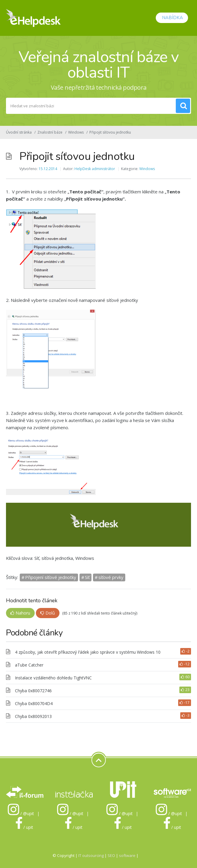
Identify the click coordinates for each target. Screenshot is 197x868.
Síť (87, 577)
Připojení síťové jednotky (51, 577)
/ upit (25, 827)
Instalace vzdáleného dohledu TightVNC (53, 678)
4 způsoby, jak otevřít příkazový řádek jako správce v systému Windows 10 (88, 652)
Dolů (48, 613)
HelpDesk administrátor (95, 169)
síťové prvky (111, 577)
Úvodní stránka (19, 132)
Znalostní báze (50, 132)
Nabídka (172, 18)
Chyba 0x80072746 (33, 691)
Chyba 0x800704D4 (34, 703)
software (127, 855)
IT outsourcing (91, 855)
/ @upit (21, 813)
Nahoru (20, 613)
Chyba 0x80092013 (33, 716)
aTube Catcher (29, 665)
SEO (111, 855)
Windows (76, 132)
